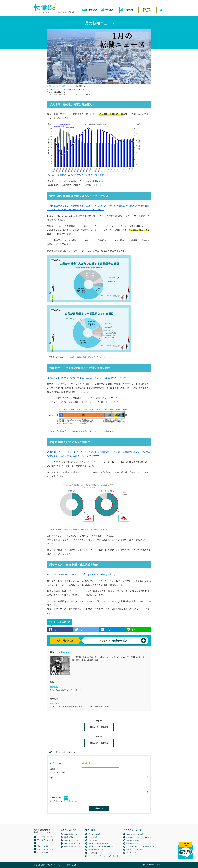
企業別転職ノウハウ (134, 843)
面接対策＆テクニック (72, 843)
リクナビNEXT (43, 852)
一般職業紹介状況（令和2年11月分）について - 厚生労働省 (79, 175)
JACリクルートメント (45, 849)
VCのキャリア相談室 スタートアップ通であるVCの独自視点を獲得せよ (82, 574)
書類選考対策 (69, 837)
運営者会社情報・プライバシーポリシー (49, 865)
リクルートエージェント (46, 837)
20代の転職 (93, 837)
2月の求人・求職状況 (99, 743)
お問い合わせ (72, 865)
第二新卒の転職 (94, 834)
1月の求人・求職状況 (99, 727)
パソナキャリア (43, 846)
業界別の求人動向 (133, 840)
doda (39, 843)
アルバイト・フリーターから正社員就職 (103, 856)
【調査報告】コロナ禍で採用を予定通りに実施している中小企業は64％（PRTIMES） (89, 378)
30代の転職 (93, 840)
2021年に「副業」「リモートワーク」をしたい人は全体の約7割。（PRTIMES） (88, 529)
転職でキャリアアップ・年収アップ (140, 837)
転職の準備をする (70, 834)
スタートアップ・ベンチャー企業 (101, 847)
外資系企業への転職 (96, 850)
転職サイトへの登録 (71, 840)
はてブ (106, 630)
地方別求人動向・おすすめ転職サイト (140, 847)
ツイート (81, 630)
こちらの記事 (90, 181)
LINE (131, 630)
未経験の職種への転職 (135, 834)
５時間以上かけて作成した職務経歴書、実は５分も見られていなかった (84, 357)
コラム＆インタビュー (135, 850)
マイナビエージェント (45, 840)
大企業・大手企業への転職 (98, 843)
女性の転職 (93, 853)
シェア (54, 630)
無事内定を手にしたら (72, 847)
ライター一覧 (131, 853)
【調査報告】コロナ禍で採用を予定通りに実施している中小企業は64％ (84, 431)
